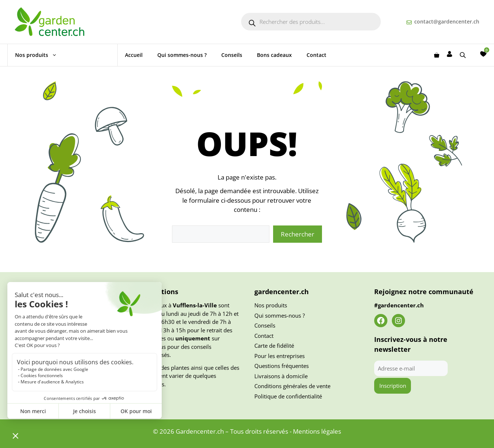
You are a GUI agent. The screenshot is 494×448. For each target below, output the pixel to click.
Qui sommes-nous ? (182, 55)
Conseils (232, 55)
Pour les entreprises (280, 356)
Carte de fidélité (274, 346)
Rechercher (298, 234)
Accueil (134, 55)
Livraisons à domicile (281, 376)
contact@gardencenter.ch (447, 21)
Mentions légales (317, 431)
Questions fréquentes (282, 366)
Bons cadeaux (274, 55)
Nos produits (40, 55)
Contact (316, 55)
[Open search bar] (463, 55)
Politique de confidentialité (288, 396)
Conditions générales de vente (292, 386)
